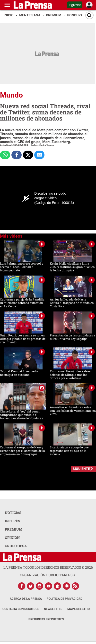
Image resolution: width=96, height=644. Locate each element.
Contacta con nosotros (21, 609)
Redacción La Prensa (42, 145)
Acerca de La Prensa (26, 599)
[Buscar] (89, 15)
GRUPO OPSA (16, 546)
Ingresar (75, 5)
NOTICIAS (13, 513)
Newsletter (53, 609)
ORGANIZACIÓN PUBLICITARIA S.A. (48, 575)
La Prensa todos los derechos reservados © (48, 567)
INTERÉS (13, 521)
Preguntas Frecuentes (46, 619)
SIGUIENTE (81, 469)
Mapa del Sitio (79, 609)
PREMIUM (14, 529)
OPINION (12, 538)
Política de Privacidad (65, 599)
